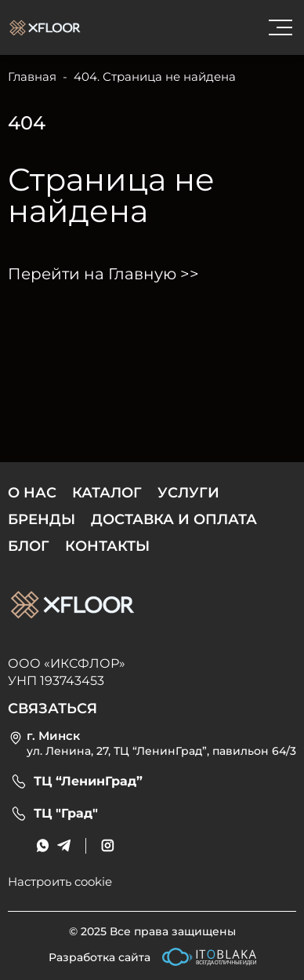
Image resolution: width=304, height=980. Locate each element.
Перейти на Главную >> (103, 274)
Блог (29, 546)
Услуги (188, 493)
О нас (32, 493)
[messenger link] (43, 845)
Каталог (107, 493)
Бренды (42, 519)
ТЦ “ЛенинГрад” (88, 781)
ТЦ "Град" (66, 814)
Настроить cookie (60, 882)
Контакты (107, 546)
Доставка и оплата (174, 519)
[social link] (108, 845)
